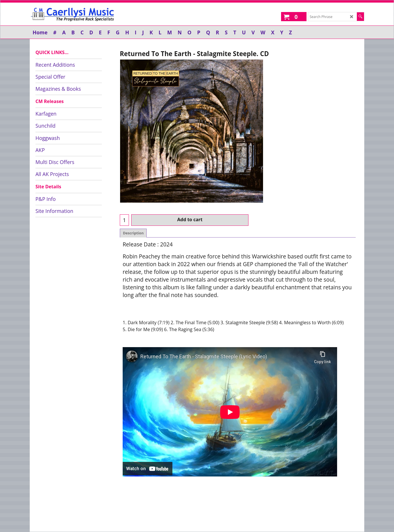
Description (133, 233)
